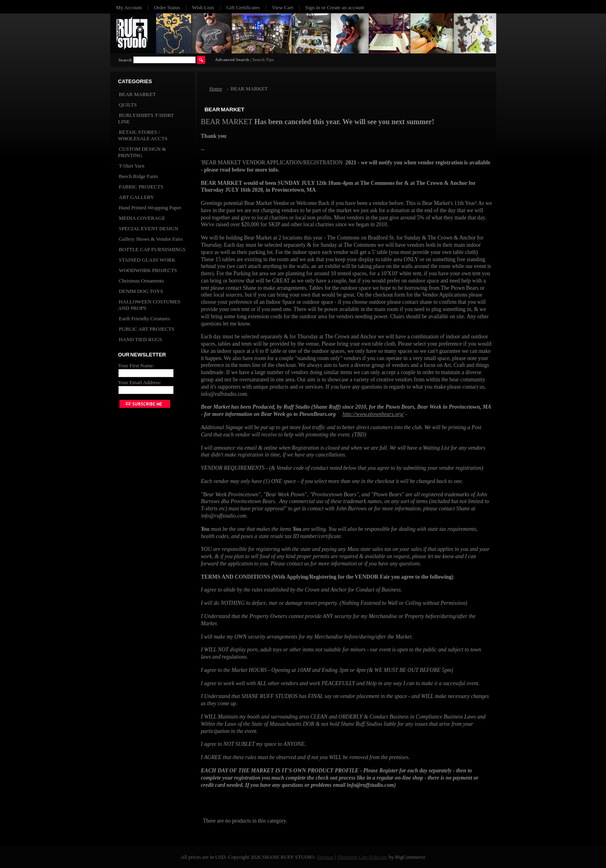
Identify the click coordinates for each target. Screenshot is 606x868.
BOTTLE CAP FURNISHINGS (152, 249)
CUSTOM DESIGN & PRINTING (142, 152)
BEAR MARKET (138, 94)
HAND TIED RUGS (141, 339)
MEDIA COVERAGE (142, 218)
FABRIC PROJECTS (141, 187)
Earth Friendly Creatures (145, 318)
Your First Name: (136, 365)
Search (125, 60)
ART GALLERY (137, 197)
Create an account (345, 7)
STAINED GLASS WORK (147, 260)
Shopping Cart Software (363, 857)
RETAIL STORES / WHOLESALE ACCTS (143, 135)
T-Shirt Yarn (132, 166)
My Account (129, 7)
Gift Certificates (243, 7)
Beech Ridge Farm (139, 176)
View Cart (282, 7)
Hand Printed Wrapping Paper (150, 208)
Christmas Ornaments (142, 281)
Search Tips (263, 59)
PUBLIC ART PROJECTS (147, 329)
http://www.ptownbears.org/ (373, 414)
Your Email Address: (140, 382)
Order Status (167, 7)
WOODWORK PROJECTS (148, 270)
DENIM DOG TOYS (141, 291)
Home (216, 89)
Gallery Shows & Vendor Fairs (151, 239)
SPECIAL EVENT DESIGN (149, 228)
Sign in (313, 7)
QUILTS (128, 105)
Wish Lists (203, 7)
